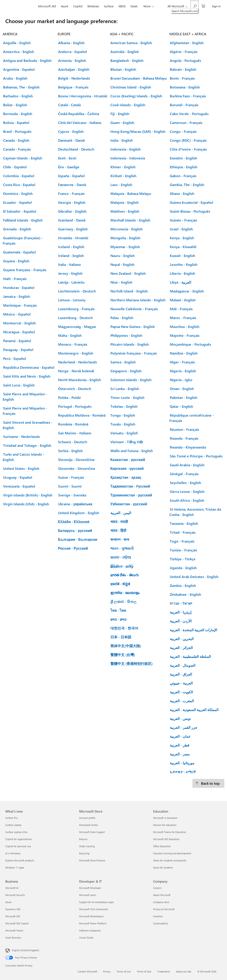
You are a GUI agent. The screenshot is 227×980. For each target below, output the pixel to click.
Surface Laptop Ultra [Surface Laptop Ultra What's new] (16, 832)
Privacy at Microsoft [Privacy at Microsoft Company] (164, 909)
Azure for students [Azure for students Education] (163, 867)
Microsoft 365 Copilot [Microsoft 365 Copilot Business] (17, 923)
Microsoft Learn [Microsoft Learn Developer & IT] (88, 895)
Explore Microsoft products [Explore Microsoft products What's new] (20, 860)
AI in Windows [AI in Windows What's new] (13, 853)
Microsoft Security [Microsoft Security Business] (15, 895)
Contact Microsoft (87, 971)
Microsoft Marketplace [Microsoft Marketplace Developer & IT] (91, 916)
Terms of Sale (144, 971)
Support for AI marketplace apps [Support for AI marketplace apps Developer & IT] (96, 902)
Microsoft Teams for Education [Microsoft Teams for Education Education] (170, 832)
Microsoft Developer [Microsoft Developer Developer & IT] (90, 888)
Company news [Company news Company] (161, 902)
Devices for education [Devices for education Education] (165, 825)
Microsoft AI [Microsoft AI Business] (12, 888)
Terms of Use (124, 971)
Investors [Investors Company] (158, 916)
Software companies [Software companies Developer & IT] (90, 930)
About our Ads (184, 971)
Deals (134, 6)
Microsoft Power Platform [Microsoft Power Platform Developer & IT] (93, 923)
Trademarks (164, 971)
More (147, 6)
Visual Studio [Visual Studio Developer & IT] (86, 938)
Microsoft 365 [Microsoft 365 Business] (13, 916)
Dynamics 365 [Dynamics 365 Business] (13, 909)
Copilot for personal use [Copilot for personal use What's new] (18, 846)
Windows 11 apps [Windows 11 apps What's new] (15, 867)
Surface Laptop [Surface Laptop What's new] (13, 825)
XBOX (122, 6)
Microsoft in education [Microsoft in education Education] (165, 818)
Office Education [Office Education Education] (162, 846)
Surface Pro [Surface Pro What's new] (11, 818)
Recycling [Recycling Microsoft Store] (84, 853)
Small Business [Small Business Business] (13, 938)
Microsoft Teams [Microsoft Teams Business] (14, 930)
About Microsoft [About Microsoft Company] (162, 895)
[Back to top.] (208, 783)
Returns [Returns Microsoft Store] (83, 839)
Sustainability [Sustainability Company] (160, 923)
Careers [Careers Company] (157, 888)
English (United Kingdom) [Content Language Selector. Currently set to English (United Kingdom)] (25, 950)
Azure (65, 6)
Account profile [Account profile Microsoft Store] (87, 818)
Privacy (107, 971)
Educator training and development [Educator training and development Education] (172, 853)
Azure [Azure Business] (8, 902)
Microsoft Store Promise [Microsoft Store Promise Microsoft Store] (92, 860)
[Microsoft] (21, 6)
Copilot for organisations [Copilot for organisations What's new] (19, 839)
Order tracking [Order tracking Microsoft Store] (87, 846)
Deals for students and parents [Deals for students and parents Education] (170, 860)
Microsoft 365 (47, 6)
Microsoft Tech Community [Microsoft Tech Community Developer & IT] (94, 909)
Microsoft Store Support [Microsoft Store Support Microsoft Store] (92, 832)
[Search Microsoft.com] (195, 6)
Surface (109, 6)
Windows (93, 6)
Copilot (78, 6)
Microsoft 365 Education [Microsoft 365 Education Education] (166, 839)
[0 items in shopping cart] (203, 6)
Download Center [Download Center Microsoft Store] (89, 825)
